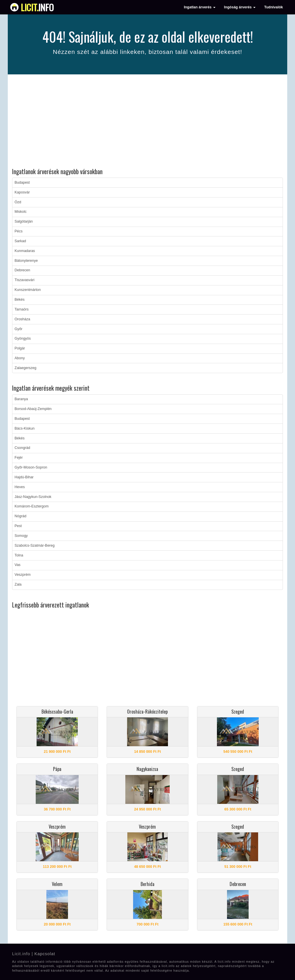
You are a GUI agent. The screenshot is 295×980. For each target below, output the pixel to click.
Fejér (19, 458)
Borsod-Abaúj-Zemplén (33, 409)
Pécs (19, 231)
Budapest (22, 183)
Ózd (18, 202)
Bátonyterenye (26, 261)
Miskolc (21, 212)
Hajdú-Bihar (24, 477)
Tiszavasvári (25, 280)
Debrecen (22, 270)
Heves (20, 487)
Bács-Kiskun (25, 428)
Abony (20, 358)
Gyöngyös (23, 338)
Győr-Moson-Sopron (31, 467)
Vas (18, 565)
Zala (18, 584)
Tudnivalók (274, 7)
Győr (19, 329)
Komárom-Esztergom (32, 506)
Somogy (21, 536)
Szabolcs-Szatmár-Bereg (35, 546)
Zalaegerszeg (26, 368)
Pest (18, 526)
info (37, 7)
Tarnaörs (22, 309)
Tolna (19, 555)
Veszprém (23, 575)
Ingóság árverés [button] (240, 7)
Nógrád (21, 516)
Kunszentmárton (28, 290)
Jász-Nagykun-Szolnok (33, 497)
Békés (20, 300)
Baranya (21, 399)
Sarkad (20, 241)
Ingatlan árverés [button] (199, 7)
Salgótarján (24, 221)
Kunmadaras (25, 251)
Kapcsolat (45, 954)
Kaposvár (22, 192)
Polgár (20, 348)
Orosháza (22, 319)
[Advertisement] (147, 122)
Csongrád (22, 448)
